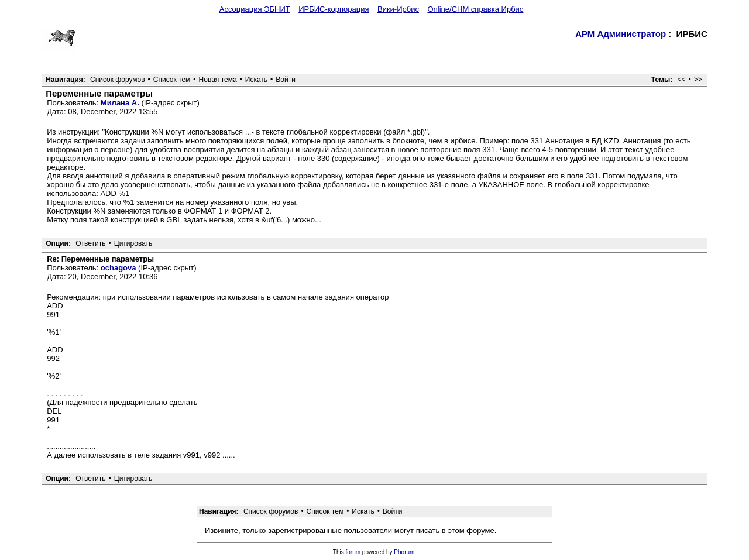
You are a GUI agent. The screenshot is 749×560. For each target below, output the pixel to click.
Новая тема (218, 80)
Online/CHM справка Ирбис (475, 9)
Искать (256, 80)
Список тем (172, 80)
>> (698, 80)
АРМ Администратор (621, 34)
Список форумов (118, 80)
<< (682, 80)
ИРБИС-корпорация (334, 9)
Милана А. (120, 103)
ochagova (118, 268)
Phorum (404, 552)
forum (353, 552)
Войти (286, 80)
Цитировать (133, 243)
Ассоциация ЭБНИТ (255, 9)
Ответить (90, 243)
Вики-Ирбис (398, 9)
